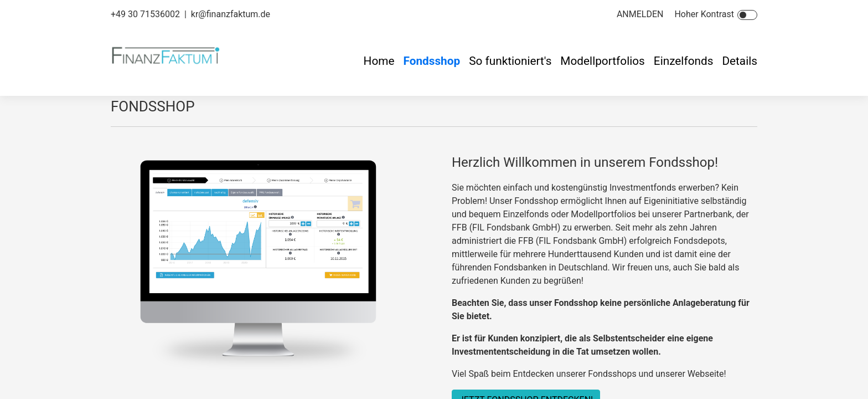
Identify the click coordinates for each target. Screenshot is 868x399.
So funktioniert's (510, 61)
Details (740, 61)
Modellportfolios (602, 61)
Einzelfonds (684, 61)
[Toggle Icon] (747, 15)
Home (379, 61)
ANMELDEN (640, 14)
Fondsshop (432, 61)
